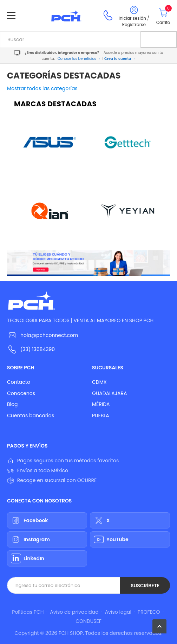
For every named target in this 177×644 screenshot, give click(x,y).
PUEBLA (101, 415)
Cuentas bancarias (31, 415)
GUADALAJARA (109, 393)
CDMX (99, 382)
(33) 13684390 (38, 349)
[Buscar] (159, 40)
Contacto (19, 382)
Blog (12, 404)
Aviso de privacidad (74, 612)
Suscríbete (145, 586)
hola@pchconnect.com (49, 335)
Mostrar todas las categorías (42, 88)
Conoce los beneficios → (79, 59)
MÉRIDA (101, 404)
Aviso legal (118, 612)
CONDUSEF (88, 621)
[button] (159, 626)
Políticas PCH (28, 612)
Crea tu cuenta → (120, 59)
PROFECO (149, 612)
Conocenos (21, 393)
